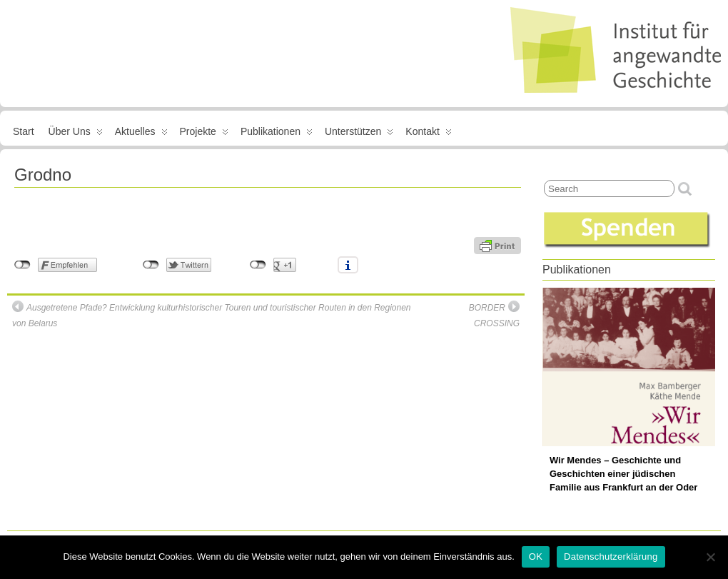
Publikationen (277, 134)
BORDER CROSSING (494, 314)
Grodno (43, 175)
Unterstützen (359, 134)
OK (536, 557)
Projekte (204, 134)
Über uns (76, 134)
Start (24, 131)
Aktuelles (141, 134)
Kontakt (428, 134)
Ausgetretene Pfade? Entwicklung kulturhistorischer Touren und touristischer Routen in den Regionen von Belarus (212, 314)
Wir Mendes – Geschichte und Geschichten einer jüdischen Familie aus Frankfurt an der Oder (623, 474)
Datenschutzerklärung (611, 557)
